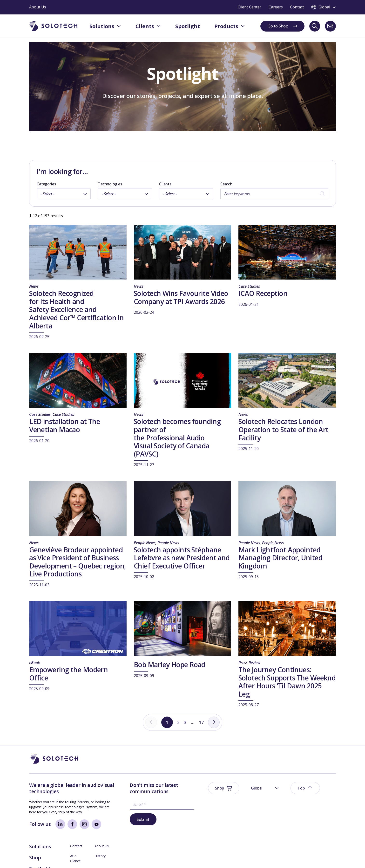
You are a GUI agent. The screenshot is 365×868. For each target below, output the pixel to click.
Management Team (321, 805)
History (311, 795)
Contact (271, 785)
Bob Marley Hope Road (170, 665)
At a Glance (274, 795)
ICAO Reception (263, 293)
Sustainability (104, 857)
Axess (269, 825)
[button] (281, 759)
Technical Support (279, 815)
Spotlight (235, 808)
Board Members (277, 805)
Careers (311, 815)
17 (202, 723)
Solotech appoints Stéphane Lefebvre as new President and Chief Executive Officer (182, 558)
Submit (126, 820)
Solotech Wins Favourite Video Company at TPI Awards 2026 (181, 297)
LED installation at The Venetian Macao (65, 425)
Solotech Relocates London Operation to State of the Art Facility (284, 429)
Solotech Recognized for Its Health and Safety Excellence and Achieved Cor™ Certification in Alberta (76, 309)
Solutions (235, 786)
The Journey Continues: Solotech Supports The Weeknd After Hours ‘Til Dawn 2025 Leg (287, 682)
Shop (230, 797)
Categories (46, 184)
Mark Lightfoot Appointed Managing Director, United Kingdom (280, 558)
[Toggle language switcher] (324, 7)
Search (226, 184)
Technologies (110, 184)
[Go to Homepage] (54, 759)
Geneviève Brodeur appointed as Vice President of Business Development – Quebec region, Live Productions (78, 562)
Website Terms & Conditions (51, 857)
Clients (165, 184)
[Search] (315, 26)
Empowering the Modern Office (68, 674)
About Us (312, 785)
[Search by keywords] (274, 194)
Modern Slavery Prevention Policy (144, 857)
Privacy (83, 857)
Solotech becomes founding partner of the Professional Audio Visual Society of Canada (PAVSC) (177, 437)
